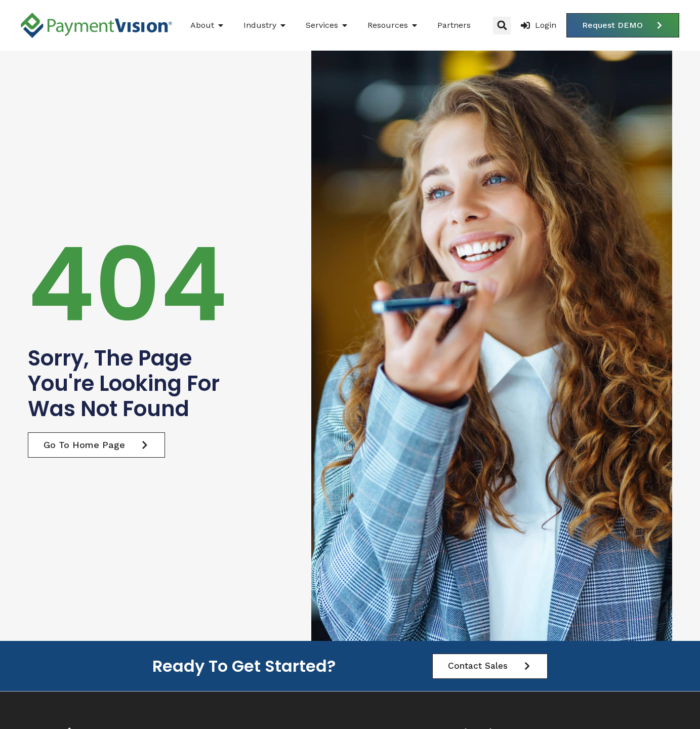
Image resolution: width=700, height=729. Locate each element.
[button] (502, 26)
